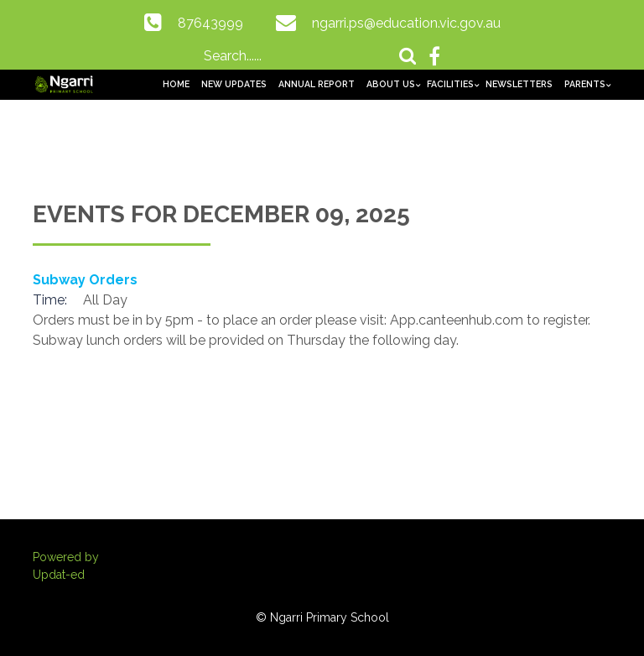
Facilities (450, 84)
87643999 (210, 23)
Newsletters (519, 84)
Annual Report (317, 84)
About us (391, 84)
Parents (585, 84)
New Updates (234, 84)
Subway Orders (85, 280)
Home (176, 84)
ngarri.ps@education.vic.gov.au (406, 23)
